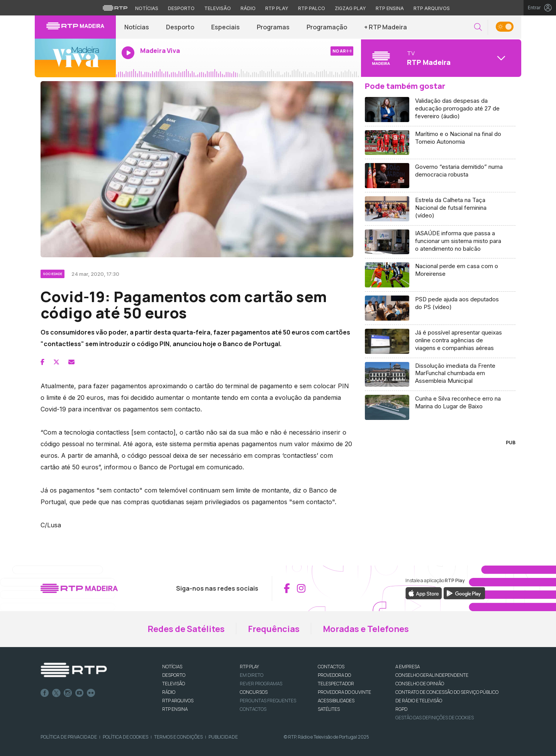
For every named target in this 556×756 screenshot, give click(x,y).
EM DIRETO (252, 675)
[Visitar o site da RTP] (115, 8)
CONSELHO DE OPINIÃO (420, 684)
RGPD (401, 709)
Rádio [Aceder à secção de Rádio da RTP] (248, 8)
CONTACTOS (331, 667)
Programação (327, 27)
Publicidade (223, 737)
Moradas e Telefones (366, 629)
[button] (478, 27)
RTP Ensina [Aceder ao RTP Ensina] (390, 8)
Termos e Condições (178, 737)
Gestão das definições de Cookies (435, 718)
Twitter (56, 693)
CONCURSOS (254, 692)
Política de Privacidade (69, 737)
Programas (273, 27)
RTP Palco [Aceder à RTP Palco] (312, 8)
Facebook (45, 693)
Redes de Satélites (186, 629)
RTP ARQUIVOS (178, 701)
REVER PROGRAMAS (261, 684)
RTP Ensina (175, 709)
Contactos (253, 709)
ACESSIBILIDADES (336, 701)
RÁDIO (169, 692)
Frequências (274, 629)
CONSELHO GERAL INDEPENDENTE (432, 675)
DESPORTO (174, 675)
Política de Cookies (125, 737)
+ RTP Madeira (386, 27)
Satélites (329, 709)
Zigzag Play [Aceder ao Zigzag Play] (350, 8)
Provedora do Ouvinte (344, 692)
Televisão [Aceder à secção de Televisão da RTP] (218, 8)
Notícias (137, 27)
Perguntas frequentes (268, 701)
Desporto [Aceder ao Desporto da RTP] (181, 8)
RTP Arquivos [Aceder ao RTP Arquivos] (432, 8)
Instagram (68, 693)
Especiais (225, 27)
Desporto (180, 27)
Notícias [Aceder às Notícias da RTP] (147, 8)
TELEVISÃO (174, 684)
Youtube (80, 693)
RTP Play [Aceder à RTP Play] (277, 8)
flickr (91, 693)
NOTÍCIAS (172, 667)
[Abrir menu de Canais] (440, 58)
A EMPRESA (408, 667)
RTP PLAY (249, 667)
